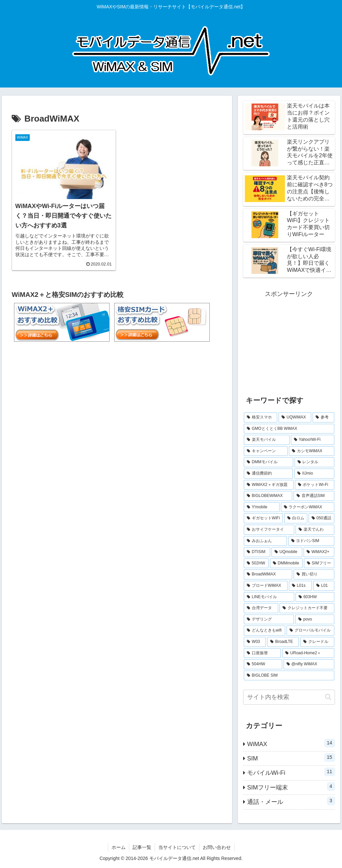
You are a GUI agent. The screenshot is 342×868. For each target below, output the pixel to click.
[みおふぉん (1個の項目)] (265, 541)
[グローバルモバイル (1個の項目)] (310, 631)
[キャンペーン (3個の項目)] (266, 451)
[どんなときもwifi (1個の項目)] (265, 631)
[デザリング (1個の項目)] (269, 620)
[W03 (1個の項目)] (255, 642)
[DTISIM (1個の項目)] (257, 552)
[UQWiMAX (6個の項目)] (295, 417)
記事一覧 (142, 847)
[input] (289, 697)
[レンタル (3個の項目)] (314, 462)
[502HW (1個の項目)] (256, 563)
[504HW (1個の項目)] (263, 664)
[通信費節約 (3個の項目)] (268, 474)
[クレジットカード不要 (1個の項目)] (307, 608)
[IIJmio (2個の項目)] (314, 474)
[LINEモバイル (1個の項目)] (269, 597)
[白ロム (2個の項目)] (296, 518)
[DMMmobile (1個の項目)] (286, 563)
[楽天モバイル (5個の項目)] (267, 440)
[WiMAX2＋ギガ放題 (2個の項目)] (269, 485)
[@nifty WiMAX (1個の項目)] (309, 664)
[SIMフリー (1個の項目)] (319, 563)
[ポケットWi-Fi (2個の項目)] (315, 485)
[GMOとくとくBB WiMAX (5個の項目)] (289, 429)
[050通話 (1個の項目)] (321, 518)
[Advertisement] (289, 341)
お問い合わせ (217, 847)
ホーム (119, 847)
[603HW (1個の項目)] (315, 597)
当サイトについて (177, 847)
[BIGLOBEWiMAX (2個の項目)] (268, 496)
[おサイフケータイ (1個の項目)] (269, 530)
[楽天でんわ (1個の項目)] (315, 530)
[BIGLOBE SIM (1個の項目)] (289, 676)
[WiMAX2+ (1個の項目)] (319, 552)
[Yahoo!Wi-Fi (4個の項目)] (313, 440)
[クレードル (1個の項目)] (317, 642)
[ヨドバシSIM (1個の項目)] (311, 541)
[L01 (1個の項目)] (324, 586)
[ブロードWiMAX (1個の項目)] (266, 586)
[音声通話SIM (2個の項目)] (314, 496)
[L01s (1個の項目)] (300, 586)
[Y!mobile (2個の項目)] (262, 507)
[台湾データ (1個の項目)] (261, 608)
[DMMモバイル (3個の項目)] (269, 462)
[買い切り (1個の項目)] (314, 574)
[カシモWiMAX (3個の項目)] (311, 451)
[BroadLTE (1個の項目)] (283, 642)
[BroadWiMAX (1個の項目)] (268, 574)
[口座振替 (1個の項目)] (262, 653)
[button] (328, 697)
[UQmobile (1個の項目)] (287, 552)
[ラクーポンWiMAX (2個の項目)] (308, 507)
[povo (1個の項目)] (315, 620)
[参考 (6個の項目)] (323, 417)
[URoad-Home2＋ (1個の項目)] (308, 653)
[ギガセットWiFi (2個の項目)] (263, 518)
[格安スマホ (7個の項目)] (261, 417)
